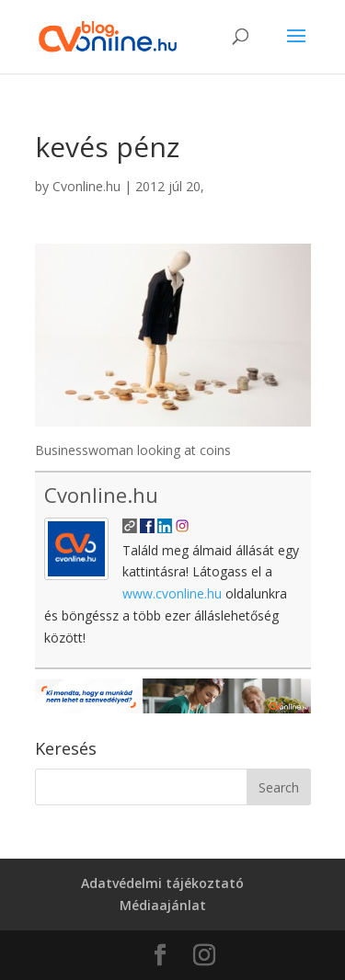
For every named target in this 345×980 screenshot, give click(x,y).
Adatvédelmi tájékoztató (162, 883)
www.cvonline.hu (172, 593)
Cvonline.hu (86, 186)
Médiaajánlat (163, 905)
